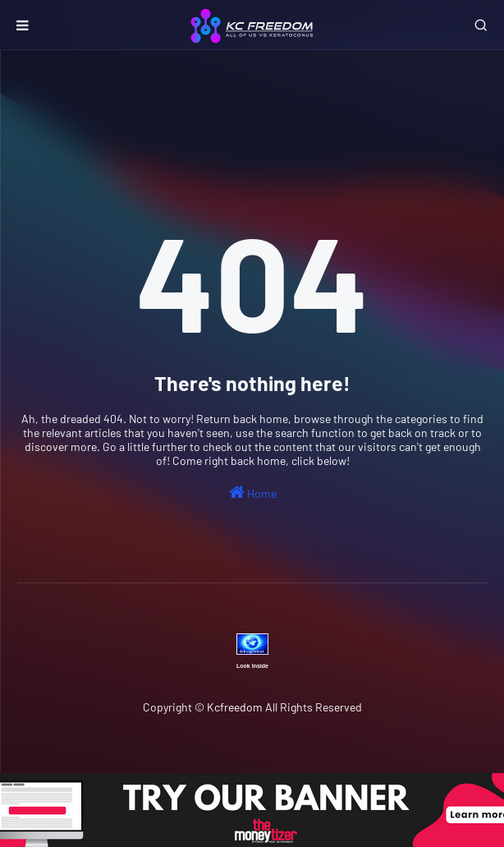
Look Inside (252, 666)
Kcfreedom (235, 707)
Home (253, 492)
